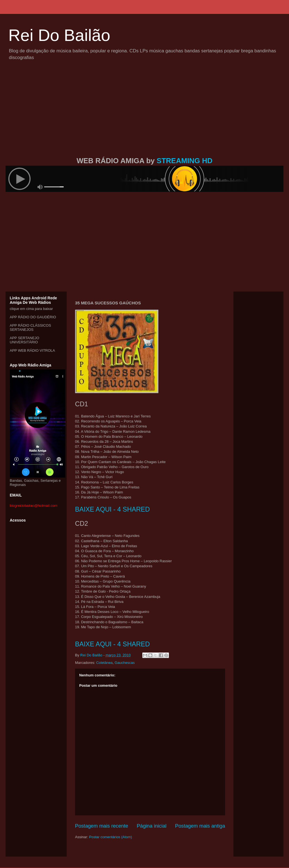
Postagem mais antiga (200, 826)
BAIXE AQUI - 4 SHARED (112, 509)
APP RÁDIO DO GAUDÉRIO (33, 317)
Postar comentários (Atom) (111, 837)
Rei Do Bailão (59, 35)
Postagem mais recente (102, 826)
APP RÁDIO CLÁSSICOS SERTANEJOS (30, 327)
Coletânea (104, 663)
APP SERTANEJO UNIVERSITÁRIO (24, 340)
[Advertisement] (144, 115)
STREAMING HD (185, 161)
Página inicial (152, 826)
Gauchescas (124, 663)
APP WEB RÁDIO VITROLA (32, 350)
